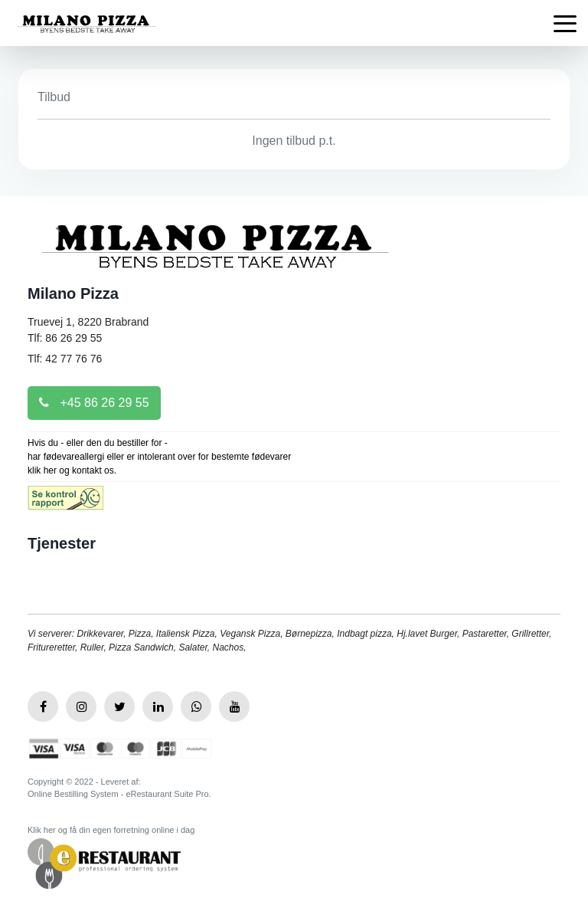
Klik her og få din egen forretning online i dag (111, 830)
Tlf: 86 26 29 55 (65, 338)
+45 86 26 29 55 (94, 403)
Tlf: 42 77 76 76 (65, 359)
